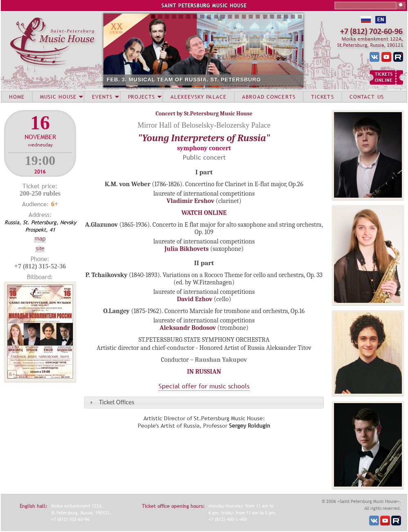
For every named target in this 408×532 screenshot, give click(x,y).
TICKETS (323, 97)
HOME (17, 97)
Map (40, 239)
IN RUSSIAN (204, 372)
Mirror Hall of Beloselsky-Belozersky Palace (204, 125)
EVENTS (102, 97)
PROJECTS (142, 97)
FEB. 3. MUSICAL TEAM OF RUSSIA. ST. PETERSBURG (184, 80)
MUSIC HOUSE (58, 97)
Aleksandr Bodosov (188, 328)
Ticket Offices (117, 402)
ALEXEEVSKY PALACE (198, 97)
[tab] (204, 402)
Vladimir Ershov (190, 201)
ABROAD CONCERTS (269, 97)
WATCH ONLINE (204, 213)
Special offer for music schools (204, 386)
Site (40, 248)
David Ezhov (195, 299)
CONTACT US (367, 97)
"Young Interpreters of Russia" (204, 138)
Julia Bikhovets (186, 249)
